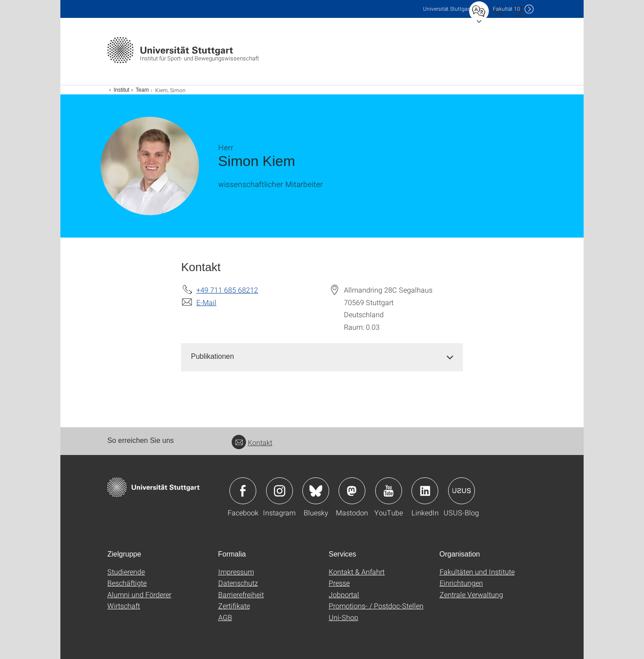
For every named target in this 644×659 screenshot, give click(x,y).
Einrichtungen (461, 583)
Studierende (126, 572)
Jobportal (344, 594)
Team (142, 90)
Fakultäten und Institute (477, 572)
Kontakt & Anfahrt (357, 572)
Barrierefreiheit (241, 594)
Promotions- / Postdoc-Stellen (376, 606)
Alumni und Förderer (139, 594)
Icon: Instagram (280, 491)
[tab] (322, 357)
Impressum (236, 572)
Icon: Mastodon (352, 491)
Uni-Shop (343, 617)
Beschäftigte (127, 583)
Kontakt (252, 442)
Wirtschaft (124, 606)
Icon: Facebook (243, 491)
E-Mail (206, 302)
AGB (225, 617)
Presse (339, 583)
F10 (506, 9)
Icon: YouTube (389, 491)
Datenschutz (238, 583)
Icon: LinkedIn (425, 491)
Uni (447, 9)
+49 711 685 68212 (227, 290)
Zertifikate (234, 606)
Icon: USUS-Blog (462, 491)
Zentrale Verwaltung (471, 594)
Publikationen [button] (212, 356)
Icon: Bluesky (316, 491)
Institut (121, 90)
